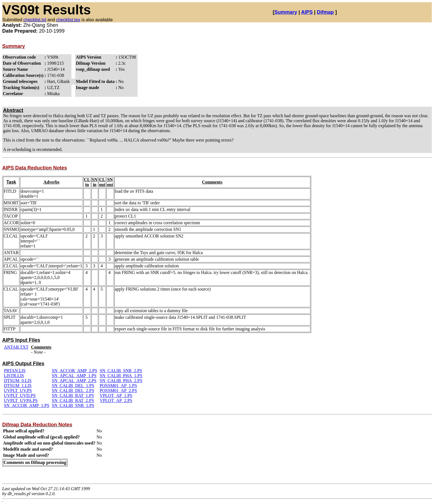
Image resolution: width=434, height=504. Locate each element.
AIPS (307, 12)
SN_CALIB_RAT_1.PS (73, 395)
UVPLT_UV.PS (18, 391)
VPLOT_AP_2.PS (116, 400)
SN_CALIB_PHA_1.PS (121, 376)
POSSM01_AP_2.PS (118, 391)
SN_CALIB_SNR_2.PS (121, 371)
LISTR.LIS (14, 376)
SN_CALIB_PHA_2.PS (121, 381)
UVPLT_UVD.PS (20, 395)
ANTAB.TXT (16, 347)
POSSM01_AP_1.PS (118, 386)
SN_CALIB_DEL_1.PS (73, 386)
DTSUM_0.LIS (18, 381)
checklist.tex (68, 20)
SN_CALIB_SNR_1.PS (73, 405)
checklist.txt (35, 20)
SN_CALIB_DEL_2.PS (73, 391)
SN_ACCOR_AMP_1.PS (27, 405)
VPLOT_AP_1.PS (116, 395)
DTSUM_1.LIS (18, 386)
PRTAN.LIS (15, 371)
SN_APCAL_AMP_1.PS (74, 376)
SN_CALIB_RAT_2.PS (73, 400)
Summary (286, 12)
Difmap (325, 12)
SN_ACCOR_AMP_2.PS (74, 371)
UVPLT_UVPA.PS (21, 400)
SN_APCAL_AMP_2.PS (74, 381)
